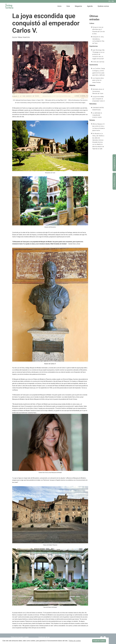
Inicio (59, 6)
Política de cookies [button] (75, 641)
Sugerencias (114, 163)
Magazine (78, 6)
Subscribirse (114, 181)
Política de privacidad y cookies (20, 637)
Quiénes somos (103, 6)
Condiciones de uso (44, 637)
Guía (68, 6)
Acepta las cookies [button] (99, 641)
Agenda (90, 6)
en (113, 1)
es (109, 1)
